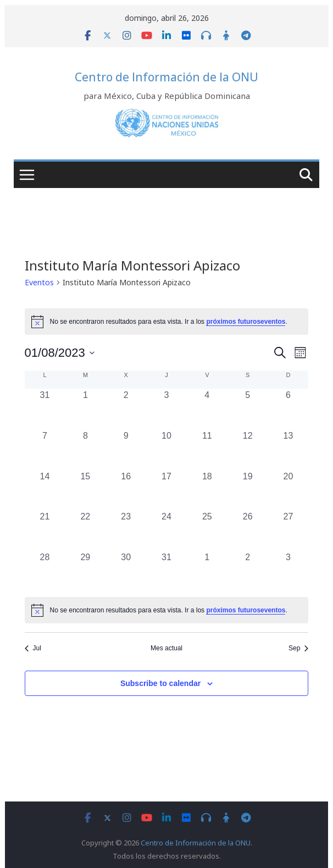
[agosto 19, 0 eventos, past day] (248, 490)
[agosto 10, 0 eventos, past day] (166, 450)
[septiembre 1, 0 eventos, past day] (207, 571)
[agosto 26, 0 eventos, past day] (248, 530)
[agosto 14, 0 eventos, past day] (45, 490)
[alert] (167, 610)
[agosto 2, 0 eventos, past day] (126, 409)
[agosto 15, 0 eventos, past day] (85, 490)
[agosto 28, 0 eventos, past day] (45, 571)
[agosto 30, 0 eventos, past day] (126, 571)
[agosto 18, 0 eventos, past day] (207, 490)
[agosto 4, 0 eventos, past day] (207, 409)
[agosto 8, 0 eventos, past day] (85, 450)
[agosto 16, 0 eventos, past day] (126, 490)
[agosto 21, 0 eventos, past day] (45, 530)
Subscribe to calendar (160, 683)
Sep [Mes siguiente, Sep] (298, 648)
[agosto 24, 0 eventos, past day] (166, 530)
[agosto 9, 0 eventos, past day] (126, 450)
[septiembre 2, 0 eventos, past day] (248, 571)
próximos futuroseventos (246, 322)
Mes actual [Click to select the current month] (166, 648)
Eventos (39, 282)
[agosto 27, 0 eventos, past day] (288, 530)
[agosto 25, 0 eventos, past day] (207, 530)
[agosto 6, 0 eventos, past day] (288, 409)
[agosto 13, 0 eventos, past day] (288, 450)
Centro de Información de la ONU (166, 77)
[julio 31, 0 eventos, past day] (45, 409)
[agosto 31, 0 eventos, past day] (166, 571)
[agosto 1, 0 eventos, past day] (85, 409)
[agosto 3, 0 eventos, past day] (166, 409)
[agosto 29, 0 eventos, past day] (85, 571)
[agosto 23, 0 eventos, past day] (126, 530)
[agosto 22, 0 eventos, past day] (85, 530)
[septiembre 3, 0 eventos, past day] (288, 571)
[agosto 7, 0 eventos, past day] (45, 450)
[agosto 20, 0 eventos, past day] (288, 490)
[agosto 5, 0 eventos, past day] (248, 409)
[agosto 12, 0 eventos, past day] (248, 450)
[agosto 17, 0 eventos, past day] (166, 490)
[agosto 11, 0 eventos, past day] (207, 450)
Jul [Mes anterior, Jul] (33, 648)
